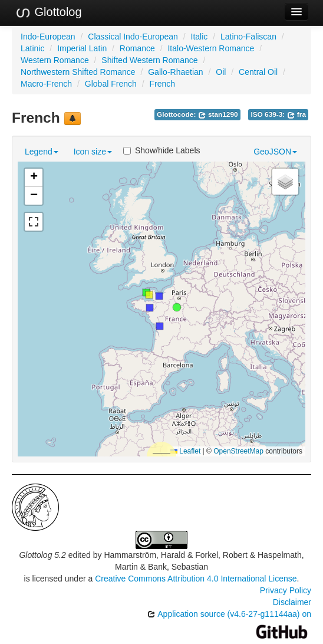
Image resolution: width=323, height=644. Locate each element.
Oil (221, 72)
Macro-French (46, 84)
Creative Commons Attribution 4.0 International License (196, 579)
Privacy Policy (286, 590)
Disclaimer (292, 602)
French (162, 84)
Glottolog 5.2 (42, 555)
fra (296, 114)
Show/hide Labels (162, 150)
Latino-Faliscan (248, 37)
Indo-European (48, 37)
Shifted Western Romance (149, 60)
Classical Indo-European (133, 37)
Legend (42, 152)
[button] (177, 307)
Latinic (32, 48)
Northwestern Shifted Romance (78, 72)
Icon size (93, 152)
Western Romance (55, 60)
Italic (200, 37)
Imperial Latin (82, 48)
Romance (137, 48)
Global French (111, 84)
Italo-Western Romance (211, 48)
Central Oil (258, 72)
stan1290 (218, 114)
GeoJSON (275, 152)
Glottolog (48, 12)
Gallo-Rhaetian (175, 72)
